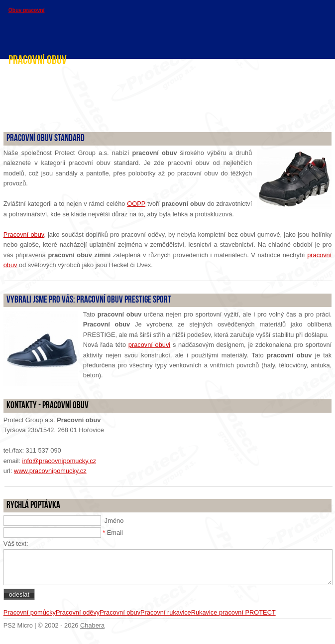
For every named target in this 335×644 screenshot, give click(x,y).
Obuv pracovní (27, 10)
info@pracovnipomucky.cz (59, 461)
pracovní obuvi (149, 345)
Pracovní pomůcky (30, 612)
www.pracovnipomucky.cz (50, 471)
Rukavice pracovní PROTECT (233, 612)
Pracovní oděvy (78, 612)
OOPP (136, 204)
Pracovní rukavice (166, 612)
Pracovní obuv (24, 235)
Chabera (92, 625)
